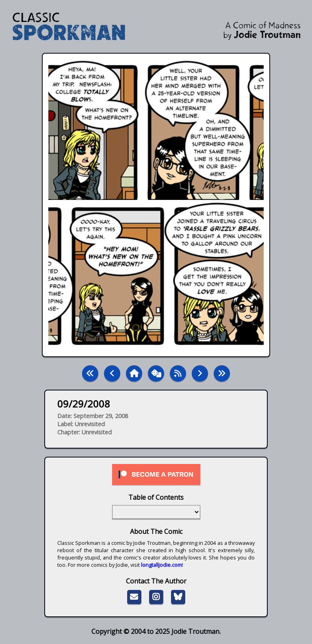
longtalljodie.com (161, 565)
